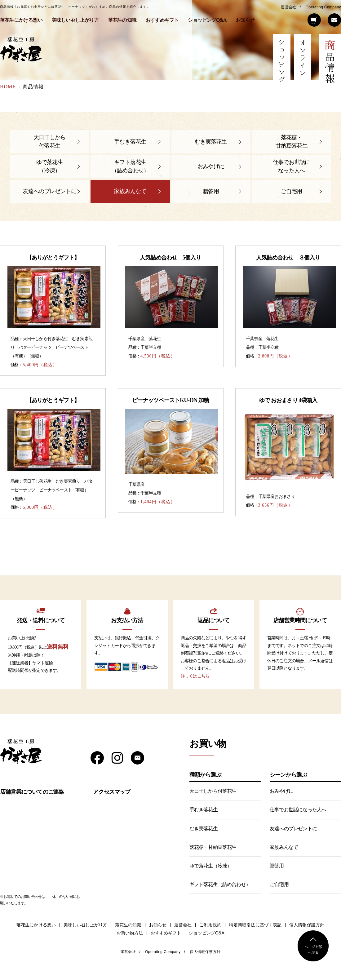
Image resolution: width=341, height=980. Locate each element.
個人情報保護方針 (307, 925)
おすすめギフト (162, 20)
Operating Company (323, 7)
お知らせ (245, 20)
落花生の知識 (122, 20)
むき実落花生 (211, 142)
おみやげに (211, 166)
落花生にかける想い (21, 20)
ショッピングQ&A (207, 20)
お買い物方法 (130, 933)
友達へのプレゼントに (50, 191)
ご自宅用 (292, 191)
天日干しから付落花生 (49, 142)
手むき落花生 (130, 142)
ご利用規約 (210, 925)
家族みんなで (130, 191)
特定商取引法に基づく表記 (255, 925)
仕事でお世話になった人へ (291, 166)
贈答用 (211, 191)
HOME (8, 87)
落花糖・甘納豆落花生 (292, 142)
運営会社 (289, 7)
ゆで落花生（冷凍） (50, 166)
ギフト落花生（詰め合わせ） (130, 166)
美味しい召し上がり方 (75, 20)
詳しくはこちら (195, 676)
